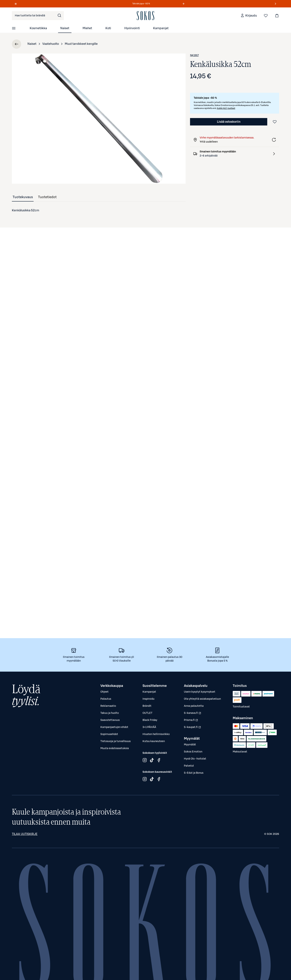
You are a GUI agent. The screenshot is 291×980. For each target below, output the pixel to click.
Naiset (65, 28)
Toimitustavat (241, 707)
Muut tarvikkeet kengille (81, 44)
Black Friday (150, 720)
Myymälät (190, 745)
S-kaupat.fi (193, 728)
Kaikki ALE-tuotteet (226, 108)
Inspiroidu (148, 699)
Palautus (106, 699)
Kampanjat (161, 28)
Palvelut (189, 766)
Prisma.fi (193, 721)
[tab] (23, 197)
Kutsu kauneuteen (154, 741)
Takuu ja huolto (110, 713)
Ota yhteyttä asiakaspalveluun (202, 699)
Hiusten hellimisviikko (156, 734)
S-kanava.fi (193, 714)
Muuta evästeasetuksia (115, 748)
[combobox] (38, 16)
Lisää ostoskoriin (229, 122)
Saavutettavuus (110, 720)
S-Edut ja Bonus (194, 773)
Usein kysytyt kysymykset (200, 692)
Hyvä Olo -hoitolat (195, 759)
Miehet (87, 28)
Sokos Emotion (193, 752)
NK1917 (194, 55)
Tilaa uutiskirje (25, 834)
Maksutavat (240, 752)
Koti (108, 28)
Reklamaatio (108, 706)
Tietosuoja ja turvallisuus (116, 741)
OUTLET (147, 713)
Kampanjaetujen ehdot (114, 727)
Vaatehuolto (51, 44)
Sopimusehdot (109, 734)
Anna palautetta (194, 706)
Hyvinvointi (132, 28)
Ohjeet (104, 692)
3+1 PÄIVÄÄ (149, 727)
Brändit (147, 706)
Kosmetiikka (38, 28)
